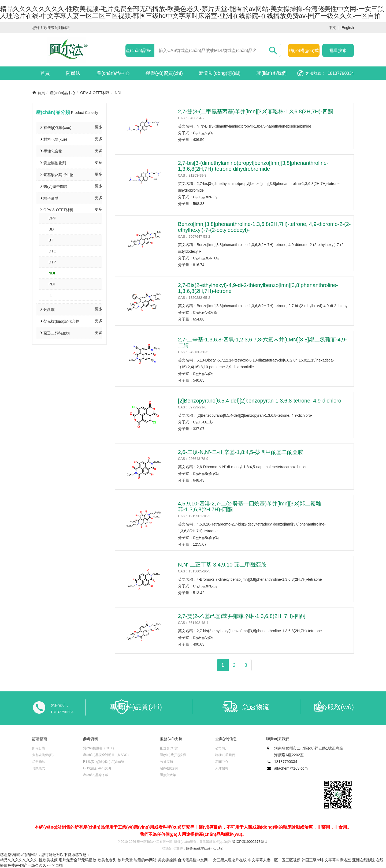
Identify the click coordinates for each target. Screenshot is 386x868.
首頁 (45, 73)
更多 (99, 127)
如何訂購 (39, 748)
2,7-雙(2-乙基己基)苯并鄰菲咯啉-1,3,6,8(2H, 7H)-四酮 (242, 616)
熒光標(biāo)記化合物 (61, 321)
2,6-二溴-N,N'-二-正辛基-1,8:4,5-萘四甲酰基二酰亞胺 (241, 452)
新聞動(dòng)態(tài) (220, 73)
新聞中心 (222, 762)
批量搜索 (338, 51)
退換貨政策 (168, 775)
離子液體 (51, 198)
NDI (52, 273)
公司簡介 (222, 748)
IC (50, 295)
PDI (52, 284)
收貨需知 (166, 762)
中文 (332, 28)
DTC (52, 251)
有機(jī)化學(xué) (57, 128)
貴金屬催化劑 (55, 163)
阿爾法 (73, 73)
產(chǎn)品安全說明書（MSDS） (107, 755)
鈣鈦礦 (49, 310)
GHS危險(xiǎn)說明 (97, 768)
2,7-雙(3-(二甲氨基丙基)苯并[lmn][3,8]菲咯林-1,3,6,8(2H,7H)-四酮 (256, 111)
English (348, 28)
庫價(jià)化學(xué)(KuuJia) (205, 848)
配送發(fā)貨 (169, 748)
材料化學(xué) (55, 139)
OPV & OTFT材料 (95, 93)
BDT (52, 229)
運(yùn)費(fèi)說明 (173, 755)
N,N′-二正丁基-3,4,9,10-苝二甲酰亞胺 (222, 565)
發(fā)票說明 (169, 768)
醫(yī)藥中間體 (55, 187)
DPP (52, 218)
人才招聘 (222, 768)
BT (51, 240)
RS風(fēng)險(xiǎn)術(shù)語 (104, 762)
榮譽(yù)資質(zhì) (164, 73)
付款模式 (39, 768)
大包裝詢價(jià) (43, 755)
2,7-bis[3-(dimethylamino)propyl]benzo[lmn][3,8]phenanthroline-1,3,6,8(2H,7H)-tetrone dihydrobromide (253, 166)
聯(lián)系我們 (272, 73)
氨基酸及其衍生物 (58, 175)
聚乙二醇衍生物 (57, 333)
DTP (52, 262)
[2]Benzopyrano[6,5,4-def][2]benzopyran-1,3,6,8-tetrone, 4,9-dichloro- (261, 401)
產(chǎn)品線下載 (96, 775)
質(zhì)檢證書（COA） (99, 748)
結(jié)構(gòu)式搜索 (304, 53)
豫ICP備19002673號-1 (250, 842)
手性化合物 (53, 151)
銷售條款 (39, 762)
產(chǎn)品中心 (113, 73)
